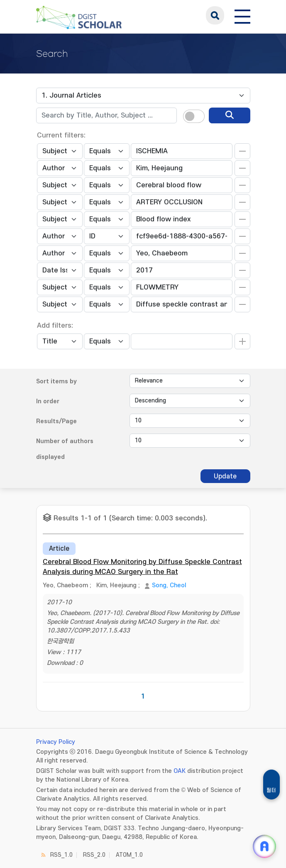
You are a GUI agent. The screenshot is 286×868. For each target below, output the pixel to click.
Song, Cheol (169, 585)
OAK (180, 771)
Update (225, 476)
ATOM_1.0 (129, 855)
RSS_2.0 (94, 855)
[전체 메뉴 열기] (242, 15)
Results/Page (56, 421)
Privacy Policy (56, 742)
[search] (230, 115)
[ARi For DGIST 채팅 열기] (264, 846)
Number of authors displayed (65, 449)
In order (48, 401)
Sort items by (56, 381)
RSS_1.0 (61, 855)
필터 (271, 790)
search (215, 15)
